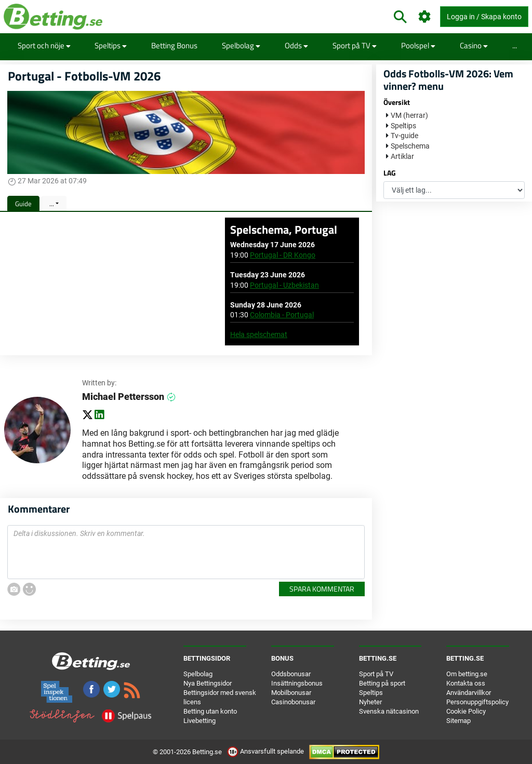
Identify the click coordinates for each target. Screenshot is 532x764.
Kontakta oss (466, 683)
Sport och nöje (44, 45)
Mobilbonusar (291, 693)
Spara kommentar (322, 589)
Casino (474, 45)
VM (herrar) (409, 115)
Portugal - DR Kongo (283, 255)
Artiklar (402, 156)
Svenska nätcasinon (389, 711)
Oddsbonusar (291, 674)
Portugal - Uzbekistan (284, 285)
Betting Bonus (174, 45)
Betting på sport (382, 683)
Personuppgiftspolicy (477, 702)
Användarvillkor (469, 693)
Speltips (111, 45)
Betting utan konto (210, 711)
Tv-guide (404, 136)
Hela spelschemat (259, 334)
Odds (296, 45)
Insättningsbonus (297, 683)
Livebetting (199, 721)
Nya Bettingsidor (208, 683)
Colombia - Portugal (282, 315)
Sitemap (458, 721)
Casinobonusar (293, 702)
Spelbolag (241, 45)
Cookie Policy (466, 711)
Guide (23, 204)
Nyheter (370, 702)
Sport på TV (355, 45)
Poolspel (418, 45)
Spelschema (410, 146)
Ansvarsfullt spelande (266, 751)
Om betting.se (467, 674)
